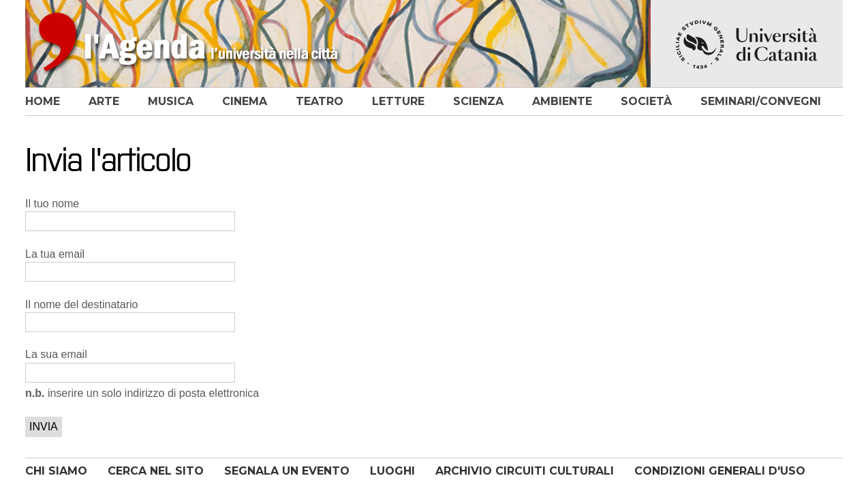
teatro (320, 101)
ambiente (562, 101)
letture (398, 101)
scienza (478, 101)
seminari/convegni (761, 101)
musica (171, 101)
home (43, 101)
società (646, 101)
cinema (245, 101)
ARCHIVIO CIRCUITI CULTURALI (525, 471)
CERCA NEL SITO (156, 471)
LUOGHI (392, 471)
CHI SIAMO (56, 471)
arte (104, 101)
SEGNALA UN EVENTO (287, 471)
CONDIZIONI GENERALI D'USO (720, 471)
